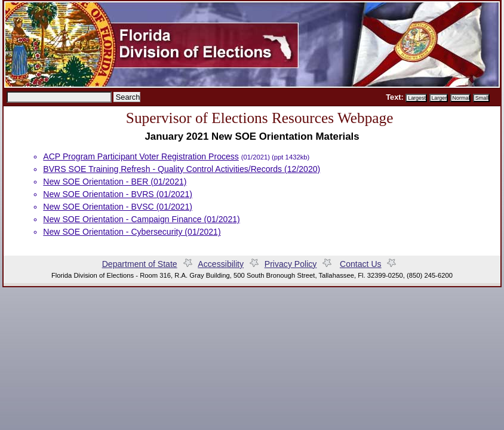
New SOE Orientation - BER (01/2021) (115, 182)
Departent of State (140, 264)
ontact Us (361, 264)
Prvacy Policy (301, 264)
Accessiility (221, 264)
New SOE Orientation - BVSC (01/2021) (118, 207)
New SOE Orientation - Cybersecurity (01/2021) (132, 232)
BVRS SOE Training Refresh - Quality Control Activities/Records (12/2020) (182, 169)
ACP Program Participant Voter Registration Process (141, 156)
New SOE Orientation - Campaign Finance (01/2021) (141, 219)
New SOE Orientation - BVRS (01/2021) (118, 194)
